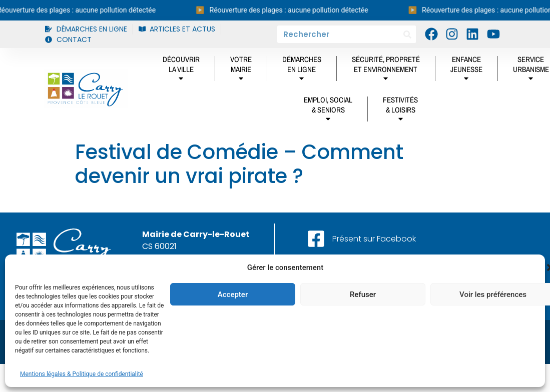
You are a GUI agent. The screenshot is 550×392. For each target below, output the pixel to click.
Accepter (233, 294)
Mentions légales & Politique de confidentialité (82, 374)
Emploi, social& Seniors (328, 111)
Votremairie (241, 70)
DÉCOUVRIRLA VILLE (181, 70)
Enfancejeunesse (466, 70)
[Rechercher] (407, 34)
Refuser (363, 294)
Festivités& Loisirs (400, 111)
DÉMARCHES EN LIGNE (302, 70)
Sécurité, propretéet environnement (386, 70)
